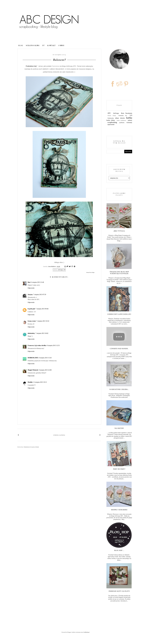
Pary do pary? (119, 469)
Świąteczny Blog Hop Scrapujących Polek (119, 273)
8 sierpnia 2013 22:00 (45, 370)
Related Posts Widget (90, 272)
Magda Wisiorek (33, 370)
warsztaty (129, 122)
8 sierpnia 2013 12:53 (53, 345)
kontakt (51, 45)
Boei (29, 282)
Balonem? (59, 60)
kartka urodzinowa (121, 120)
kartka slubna (111, 120)
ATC (65, 270)
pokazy (130, 120)
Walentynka (111, 118)
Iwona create (32, 321)
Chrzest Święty (112, 116)
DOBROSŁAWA (33, 358)
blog (21, 45)
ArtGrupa (60, 270)
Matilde (30, 382)
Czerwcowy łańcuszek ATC (119, 314)
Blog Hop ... (119, 550)
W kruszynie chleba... (119, 389)
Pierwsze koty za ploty (119, 591)
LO (131, 115)
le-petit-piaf (31, 309)
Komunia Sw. (123, 116)
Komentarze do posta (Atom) (31, 447)
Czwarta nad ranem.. (119, 349)
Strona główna (59, 435)
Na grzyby (119, 428)
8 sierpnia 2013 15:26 (45, 358)
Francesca (55, 66)
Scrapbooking (33, 45)
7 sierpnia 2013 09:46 (42, 309)
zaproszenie (111, 124)
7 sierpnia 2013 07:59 (40, 295)
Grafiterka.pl (86, 632)
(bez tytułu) (119, 231)
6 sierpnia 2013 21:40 (37, 282)
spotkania (122, 123)
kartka (129, 118)
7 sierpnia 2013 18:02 (42, 333)
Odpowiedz (31, 288)
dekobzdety (31, 333)
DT (43, 45)
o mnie (61, 45)
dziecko (123, 118)
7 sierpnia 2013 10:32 (43, 321)
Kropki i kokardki (119, 510)
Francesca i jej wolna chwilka (37, 345)
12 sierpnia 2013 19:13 (40, 382)
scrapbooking (112, 122)
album (117, 118)
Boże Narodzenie (127, 113)
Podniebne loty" (31, 66)
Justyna (30, 295)
